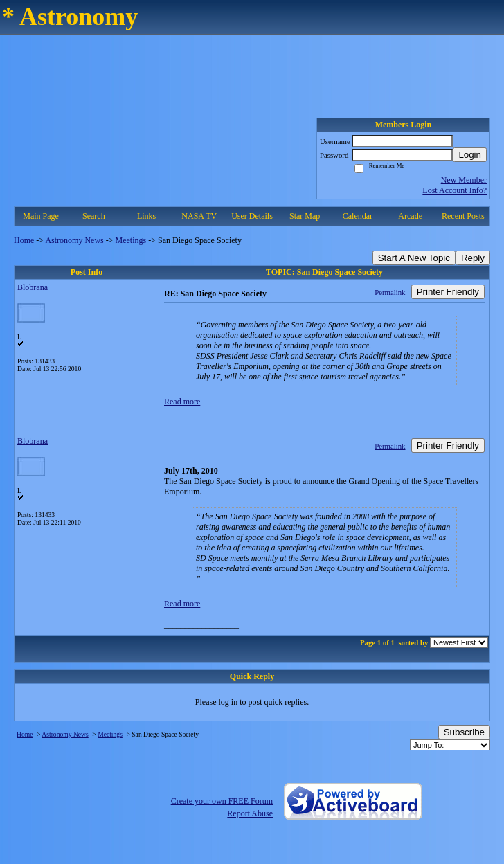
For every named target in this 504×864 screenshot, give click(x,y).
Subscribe (464, 732)
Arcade (410, 216)
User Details (252, 216)
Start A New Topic (414, 258)
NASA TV (199, 216)
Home (24, 240)
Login (470, 155)
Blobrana (33, 287)
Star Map (305, 216)
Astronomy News (74, 240)
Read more (182, 402)
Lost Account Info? (454, 190)
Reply (473, 258)
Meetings (131, 240)
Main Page (41, 216)
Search (94, 216)
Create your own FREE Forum (222, 801)
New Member (464, 180)
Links (146, 216)
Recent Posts (463, 216)
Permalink (390, 292)
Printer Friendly (448, 292)
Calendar (358, 216)
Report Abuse (250, 813)
